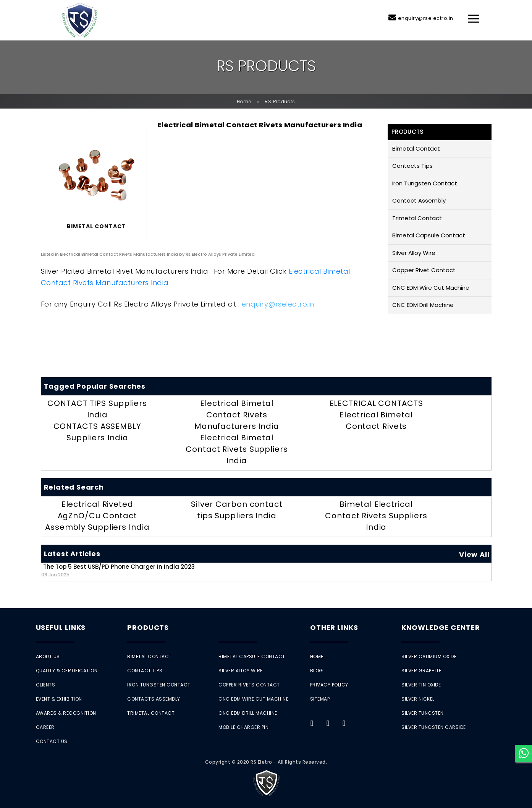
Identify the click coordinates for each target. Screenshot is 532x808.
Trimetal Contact (417, 218)
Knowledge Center (441, 627)
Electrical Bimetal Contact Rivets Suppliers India (237, 449)
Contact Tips (145, 671)
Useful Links (61, 627)
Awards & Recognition (66, 713)
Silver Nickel (418, 699)
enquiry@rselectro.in (426, 18)
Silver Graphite (421, 671)
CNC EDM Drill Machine (423, 305)
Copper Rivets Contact (249, 685)
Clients (46, 685)
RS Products (280, 101)
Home (244, 101)
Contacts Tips (412, 166)
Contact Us (52, 741)
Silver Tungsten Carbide (434, 727)
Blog (317, 671)
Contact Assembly (419, 200)
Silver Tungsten (423, 713)
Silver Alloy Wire (414, 253)
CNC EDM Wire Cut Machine (431, 288)
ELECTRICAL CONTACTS (376, 403)
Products (148, 627)
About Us (48, 656)
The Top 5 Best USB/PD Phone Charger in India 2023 (118, 570)
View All (474, 554)
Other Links (334, 627)
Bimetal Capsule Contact (429, 235)
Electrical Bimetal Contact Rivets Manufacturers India (237, 415)
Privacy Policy (329, 685)
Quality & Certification (67, 671)
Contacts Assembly (154, 699)
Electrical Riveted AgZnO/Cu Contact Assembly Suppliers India (97, 516)
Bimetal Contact (416, 148)
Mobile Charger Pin (243, 727)
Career (45, 727)
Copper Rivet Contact (424, 270)
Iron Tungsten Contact (425, 183)
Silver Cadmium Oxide (429, 656)
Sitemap (320, 699)
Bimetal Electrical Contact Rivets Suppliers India (376, 516)
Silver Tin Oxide (421, 685)
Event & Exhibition (59, 699)
